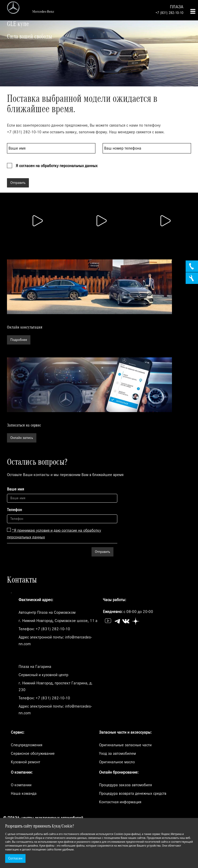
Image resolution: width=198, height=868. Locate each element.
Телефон (14, 510)
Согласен (15, 858)
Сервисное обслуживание (33, 754)
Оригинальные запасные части (125, 745)
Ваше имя (15, 489)
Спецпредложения (27, 745)
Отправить (18, 183)
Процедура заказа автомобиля (125, 785)
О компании (21, 785)
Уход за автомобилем (117, 754)
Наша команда (24, 793)
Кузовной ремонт (26, 762)
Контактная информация (120, 802)
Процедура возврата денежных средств (133, 793)
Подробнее (19, 340)
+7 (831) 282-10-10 (169, 13)
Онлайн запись (22, 438)
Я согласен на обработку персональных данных (57, 166)
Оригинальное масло (117, 762)
